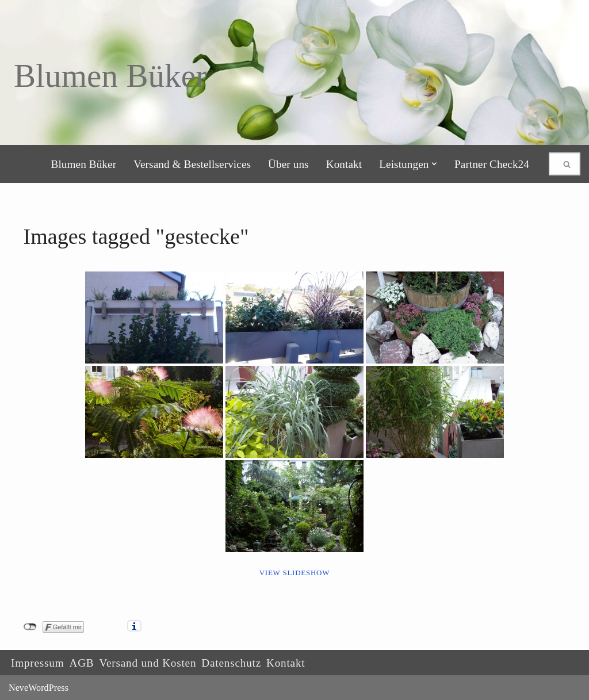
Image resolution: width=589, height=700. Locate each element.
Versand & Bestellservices (192, 164)
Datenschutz (231, 663)
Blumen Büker (84, 164)
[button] (434, 164)
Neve (18, 688)
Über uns (288, 164)
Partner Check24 (492, 164)
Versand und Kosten (148, 663)
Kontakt (344, 164)
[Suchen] (552, 164)
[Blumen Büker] (110, 76)
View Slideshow (295, 573)
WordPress (48, 688)
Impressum (37, 663)
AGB (81, 663)
